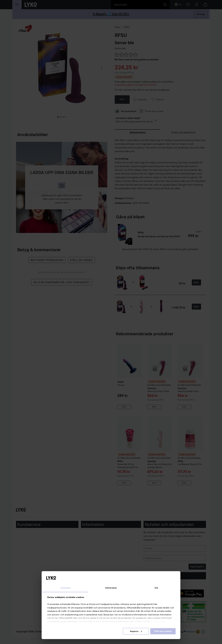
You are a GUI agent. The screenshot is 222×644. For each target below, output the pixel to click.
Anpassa (136, 631)
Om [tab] (156, 588)
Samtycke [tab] (66, 588)
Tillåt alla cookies (163, 631)
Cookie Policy (158, 621)
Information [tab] (111, 588)
